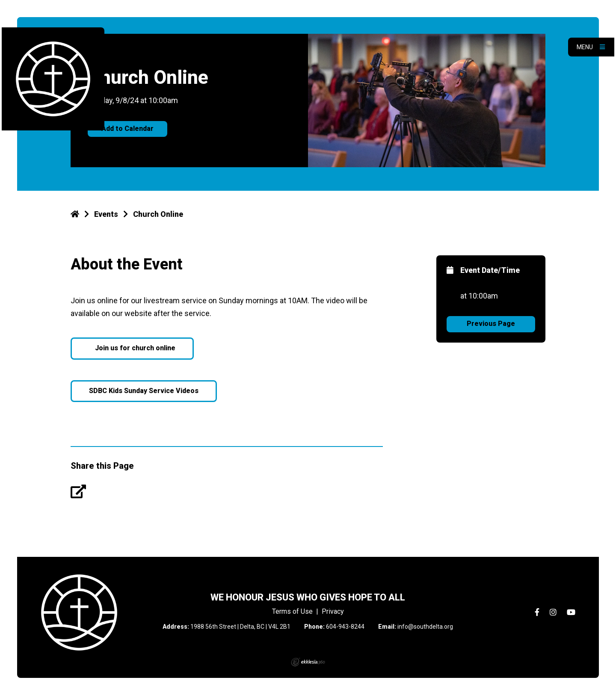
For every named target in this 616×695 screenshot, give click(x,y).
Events (106, 214)
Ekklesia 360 (308, 662)
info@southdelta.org (425, 627)
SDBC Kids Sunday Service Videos (144, 391)
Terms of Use (292, 611)
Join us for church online (134, 348)
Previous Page (491, 324)
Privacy (333, 611)
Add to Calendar (127, 129)
